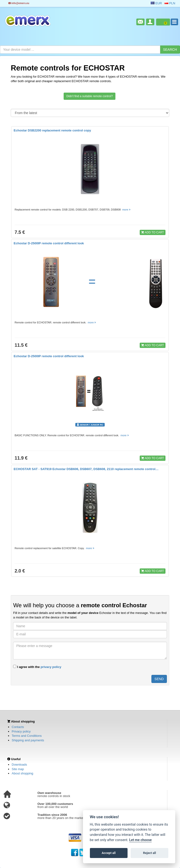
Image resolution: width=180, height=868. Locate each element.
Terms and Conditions (27, 736)
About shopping (22, 773)
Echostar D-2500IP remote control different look (49, 243)
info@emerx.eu (19, 3)
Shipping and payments (28, 740)
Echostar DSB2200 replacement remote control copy (52, 130)
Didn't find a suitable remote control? (89, 96)
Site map (18, 769)
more (127, 210)
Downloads (19, 765)
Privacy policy (21, 731)
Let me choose (141, 840)
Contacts (18, 727)
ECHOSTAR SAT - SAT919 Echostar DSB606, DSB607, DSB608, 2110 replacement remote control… (86, 469)
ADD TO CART (153, 232)
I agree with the (37, 667)
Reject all (149, 853)
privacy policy (51, 667)
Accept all (109, 853)
